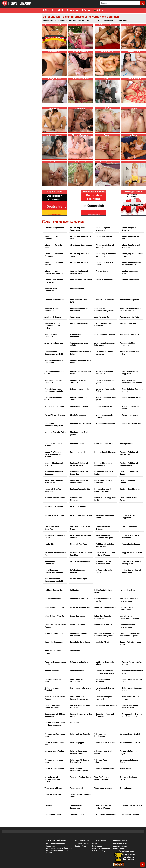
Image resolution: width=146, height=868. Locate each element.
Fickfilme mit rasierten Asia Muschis (105, 545)
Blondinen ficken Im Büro (132, 424)
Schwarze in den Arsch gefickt (103, 752)
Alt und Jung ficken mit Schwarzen (54, 255)
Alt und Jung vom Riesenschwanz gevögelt (54, 272)
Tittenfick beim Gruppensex (76, 807)
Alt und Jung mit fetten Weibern (54, 264)
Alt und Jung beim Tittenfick (52, 238)
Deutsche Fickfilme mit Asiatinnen (54, 464)
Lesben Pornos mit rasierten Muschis (127, 626)
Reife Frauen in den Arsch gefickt (132, 689)
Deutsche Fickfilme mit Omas (129, 473)
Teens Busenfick (77, 788)
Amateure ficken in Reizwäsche (52, 309)
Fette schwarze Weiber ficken (105, 517)
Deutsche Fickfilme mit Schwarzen (104, 482)
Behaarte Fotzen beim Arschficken (105, 373)
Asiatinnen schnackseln (54, 343)
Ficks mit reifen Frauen (131, 544)
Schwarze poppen (77, 743)
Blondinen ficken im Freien (55, 432)
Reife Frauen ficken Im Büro (105, 689)
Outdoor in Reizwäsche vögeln (105, 663)
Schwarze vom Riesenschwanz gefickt (79, 770)
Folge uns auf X (119, 848)
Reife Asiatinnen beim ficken (53, 680)
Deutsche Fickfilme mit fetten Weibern (129, 464)
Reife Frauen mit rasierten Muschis (55, 698)
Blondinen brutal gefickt (105, 424)
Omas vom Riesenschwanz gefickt (55, 663)
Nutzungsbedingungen (101, 848)
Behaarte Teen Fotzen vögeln (79, 399)
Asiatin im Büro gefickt (129, 323)
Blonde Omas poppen (79, 415)
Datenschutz (97, 846)
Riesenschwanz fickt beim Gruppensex (55, 715)
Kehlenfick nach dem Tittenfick (103, 600)
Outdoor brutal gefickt (79, 662)
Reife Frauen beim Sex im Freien (132, 680)
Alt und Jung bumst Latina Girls (81, 238)
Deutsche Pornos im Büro (80, 489)
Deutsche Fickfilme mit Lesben (104, 473)
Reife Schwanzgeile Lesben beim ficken (52, 706)
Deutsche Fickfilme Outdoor (128, 482)
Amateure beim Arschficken (51, 290)
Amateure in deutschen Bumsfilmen (79, 309)
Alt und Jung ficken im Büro (130, 238)
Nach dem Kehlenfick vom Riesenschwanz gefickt (105, 634)
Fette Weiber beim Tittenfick (103, 528)
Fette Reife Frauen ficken (54, 515)
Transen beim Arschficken (132, 806)
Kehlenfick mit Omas (53, 599)
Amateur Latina (102, 271)
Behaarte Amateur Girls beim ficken (54, 361)
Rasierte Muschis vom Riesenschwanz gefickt (105, 672)
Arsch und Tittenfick (53, 317)
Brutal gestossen (127, 444)
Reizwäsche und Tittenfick (106, 705)
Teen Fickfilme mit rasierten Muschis (102, 778)
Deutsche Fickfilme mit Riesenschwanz (79, 482)
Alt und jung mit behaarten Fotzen (132, 255)
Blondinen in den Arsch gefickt (79, 433)
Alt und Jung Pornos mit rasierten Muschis (131, 264)
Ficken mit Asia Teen (78, 544)
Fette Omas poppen (78, 506)
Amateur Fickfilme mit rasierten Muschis (79, 272)
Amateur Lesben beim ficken (130, 272)
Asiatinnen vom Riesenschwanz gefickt (54, 353)
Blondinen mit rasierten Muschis (54, 445)
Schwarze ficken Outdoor (54, 751)
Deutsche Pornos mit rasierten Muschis (103, 490)
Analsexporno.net (82, 844)
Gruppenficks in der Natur (132, 553)
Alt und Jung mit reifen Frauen (105, 264)
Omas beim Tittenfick (103, 642)
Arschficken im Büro (102, 317)
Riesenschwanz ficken (130, 815)
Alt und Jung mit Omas (79, 262)
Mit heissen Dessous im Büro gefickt (80, 634)
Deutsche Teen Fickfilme (130, 489)
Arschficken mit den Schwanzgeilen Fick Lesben (52, 326)
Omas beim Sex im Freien (80, 642)
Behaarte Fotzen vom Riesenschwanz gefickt (54, 390)
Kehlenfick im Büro (128, 590)
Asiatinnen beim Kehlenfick (51, 335)
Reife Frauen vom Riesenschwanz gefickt (79, 698)
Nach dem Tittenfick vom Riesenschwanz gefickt (130, 634)
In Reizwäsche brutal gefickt (104, 571)
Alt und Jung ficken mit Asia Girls (105, 246)
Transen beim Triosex (53, 815)
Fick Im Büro (50, 544)
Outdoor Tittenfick (52, 671)
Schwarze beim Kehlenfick (81, 734)
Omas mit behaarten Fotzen (53, 652)
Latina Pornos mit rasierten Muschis (55, 626)
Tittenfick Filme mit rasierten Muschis (104, 807)
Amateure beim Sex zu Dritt (79, 301)
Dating (86, 10)
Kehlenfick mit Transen (79, 599)
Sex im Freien (125, 769)
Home (95, 844)
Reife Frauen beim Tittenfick (52, 689)
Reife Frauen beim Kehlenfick (103, 680)
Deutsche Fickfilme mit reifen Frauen (54, 482)
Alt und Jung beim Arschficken (77, 229)
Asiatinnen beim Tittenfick (105, 334)
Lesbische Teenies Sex (54, 590)
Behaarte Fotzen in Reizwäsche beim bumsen (132, 381)
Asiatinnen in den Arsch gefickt (80, 344)
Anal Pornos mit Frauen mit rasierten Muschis (131, 309)
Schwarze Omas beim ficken (103, 761)
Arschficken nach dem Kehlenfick (103, 325)
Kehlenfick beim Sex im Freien (104, 591)
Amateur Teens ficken (130, 280)
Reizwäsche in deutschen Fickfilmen (80, 706)
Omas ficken (75, 651)
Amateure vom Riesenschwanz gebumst (104, 309)
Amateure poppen (77, 288)
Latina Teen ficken (77, 625)
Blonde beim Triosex (104, 406)
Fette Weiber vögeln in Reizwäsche (130, 537)
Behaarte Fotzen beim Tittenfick (79, 381)
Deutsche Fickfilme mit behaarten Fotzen (79, 464)
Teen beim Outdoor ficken (80, 777)
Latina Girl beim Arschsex (80, 607)
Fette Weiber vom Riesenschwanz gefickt (105, 537)
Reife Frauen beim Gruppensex (77, 680)
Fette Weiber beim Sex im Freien (80, 528)
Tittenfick (48, 806)
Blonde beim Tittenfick (79, 406)
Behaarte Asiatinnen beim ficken (80, 361)
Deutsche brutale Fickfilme (105, 452)
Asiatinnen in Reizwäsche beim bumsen (105, 344)
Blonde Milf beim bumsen (55, 415)
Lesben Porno (81, 846)
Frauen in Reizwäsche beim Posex (55, 554)
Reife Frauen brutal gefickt (81, 688)
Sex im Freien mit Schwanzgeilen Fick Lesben (52, 779)
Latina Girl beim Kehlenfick (105, 607)
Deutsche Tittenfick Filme (55, 498)
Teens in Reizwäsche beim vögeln (81, 796)
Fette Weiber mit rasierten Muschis (80, 537)
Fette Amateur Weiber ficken (129, 499)
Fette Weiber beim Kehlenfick (52, 528)
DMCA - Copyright (99, 851)
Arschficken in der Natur (130, 317)
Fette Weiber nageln (129, 527)
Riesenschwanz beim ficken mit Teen (130, 706)
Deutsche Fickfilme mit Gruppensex (54, 473)
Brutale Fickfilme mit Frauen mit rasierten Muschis (53, 454)
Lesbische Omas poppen (54, 633)
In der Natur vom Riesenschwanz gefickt (54, 571)
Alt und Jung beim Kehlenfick (129, 229)
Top (143, 865)
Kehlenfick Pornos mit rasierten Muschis (129, 600)
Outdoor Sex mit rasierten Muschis (132, 663)
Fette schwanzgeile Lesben (81, 515)
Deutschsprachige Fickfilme (77, 499)
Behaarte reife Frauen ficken (53, 399)
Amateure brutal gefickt (129, 300)
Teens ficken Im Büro (53, 795)
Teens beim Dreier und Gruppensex (105, 715)
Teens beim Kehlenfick (54, 788)
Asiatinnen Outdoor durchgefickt (128, 344)
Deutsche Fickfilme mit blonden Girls (104, 464)
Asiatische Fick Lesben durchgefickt (104, 353)
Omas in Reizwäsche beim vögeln (130, 643)
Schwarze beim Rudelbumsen (100, 735)
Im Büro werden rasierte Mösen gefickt (131, 563)
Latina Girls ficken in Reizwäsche (103, 617)
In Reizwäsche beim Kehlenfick (78, 571)
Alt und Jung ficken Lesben (81, 245)
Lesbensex (74, 723)
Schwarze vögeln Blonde (104, 769)
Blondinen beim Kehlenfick (81, 424)
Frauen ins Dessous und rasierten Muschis (105, 554)
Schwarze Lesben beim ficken (54, 761)
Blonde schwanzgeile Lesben (104, 416)
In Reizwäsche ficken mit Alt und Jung (131, 571)
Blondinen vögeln (77, 444)
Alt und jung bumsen (104, 236)
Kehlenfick (74, 590)
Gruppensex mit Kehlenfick (81, 561)
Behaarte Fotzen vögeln (80, 389)
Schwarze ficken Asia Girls (105, 743)
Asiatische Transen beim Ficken (130, 353)
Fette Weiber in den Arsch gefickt (55, 537)
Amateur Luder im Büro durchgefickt (54, 281)
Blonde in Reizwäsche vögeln (130, 407)
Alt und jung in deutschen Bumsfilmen (106, 255)
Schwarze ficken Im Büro (130, 743)
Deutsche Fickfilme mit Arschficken (129, 453)
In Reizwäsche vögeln (79, 579)
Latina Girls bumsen (78, 616)
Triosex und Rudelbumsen (106, 815)
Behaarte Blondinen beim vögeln (55, 373)
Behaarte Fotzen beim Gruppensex (130, 373)
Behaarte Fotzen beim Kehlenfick (53, 381)
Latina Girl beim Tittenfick (55, 616)
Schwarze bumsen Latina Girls (54, 744)
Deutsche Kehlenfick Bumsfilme (53, 490)
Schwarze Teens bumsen (54, 769)
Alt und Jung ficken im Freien (53, 246)
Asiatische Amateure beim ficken (81, 353)
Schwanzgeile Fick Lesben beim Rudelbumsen (132, 715)
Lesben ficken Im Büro (103, 625)
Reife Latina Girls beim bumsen (131, 698)
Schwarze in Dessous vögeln (129, 752)
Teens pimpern (126, 788)
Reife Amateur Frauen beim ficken (132, 672)
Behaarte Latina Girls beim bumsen (132, 390)
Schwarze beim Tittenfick (130, 734)
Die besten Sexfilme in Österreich (59, 848)
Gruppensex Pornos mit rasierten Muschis (105, 563)
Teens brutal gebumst (103, 788)
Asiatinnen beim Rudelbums (77, 335)
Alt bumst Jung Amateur (54, 228)
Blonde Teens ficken (130, 415)
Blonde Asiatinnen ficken (54, 406)
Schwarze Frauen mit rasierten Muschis (79, 752)
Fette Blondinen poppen (54, 506)
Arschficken (75, 317)
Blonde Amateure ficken (131, 398)
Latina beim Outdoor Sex (54, 607)
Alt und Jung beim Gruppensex (103, 229)
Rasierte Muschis (77, 671)
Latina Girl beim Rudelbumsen (126, 609)
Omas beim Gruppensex (54, 642)
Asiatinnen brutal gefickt (130, 334)
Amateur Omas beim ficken (81, 280)
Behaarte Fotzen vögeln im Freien (106, 390)
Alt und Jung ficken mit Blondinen (131, 246)
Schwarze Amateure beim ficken (55, 735)
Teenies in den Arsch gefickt (128, 778)
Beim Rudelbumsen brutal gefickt (106, 399)
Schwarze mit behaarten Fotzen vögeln (80, 761)
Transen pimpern (77, 815)
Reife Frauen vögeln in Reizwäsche (105, 698)
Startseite (48, 10)
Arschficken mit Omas (79, 323)
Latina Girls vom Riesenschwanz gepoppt (130, 617)
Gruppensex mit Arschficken (51, 563)
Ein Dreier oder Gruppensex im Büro (105, 499)
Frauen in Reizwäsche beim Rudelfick (81, 554)
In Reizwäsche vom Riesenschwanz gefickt (54, 580)
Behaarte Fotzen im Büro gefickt (106, 381)
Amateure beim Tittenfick (104, 300)
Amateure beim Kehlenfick (55, 300)
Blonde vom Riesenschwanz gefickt (54, 425)
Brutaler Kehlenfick (78, 452)
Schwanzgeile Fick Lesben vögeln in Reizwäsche (55, 724)
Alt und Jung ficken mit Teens (79, 255)
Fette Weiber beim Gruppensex (129, 517)
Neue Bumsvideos (68, 10)
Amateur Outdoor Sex (104, 280)
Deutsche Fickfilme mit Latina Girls (79, 473)
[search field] (120, 3)
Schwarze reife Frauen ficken (129, 761)
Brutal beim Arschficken (104, 444)
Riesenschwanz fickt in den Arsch (81, 715)
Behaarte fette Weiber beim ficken (81, 373)
